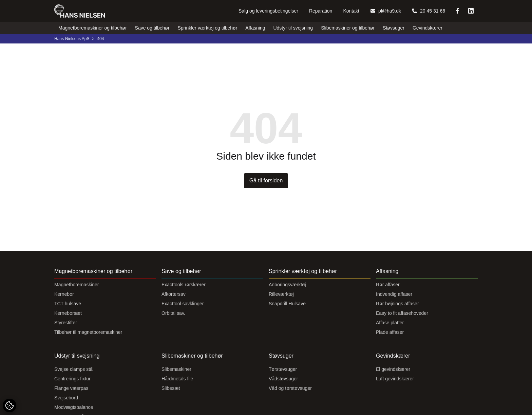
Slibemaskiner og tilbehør (348, 28)
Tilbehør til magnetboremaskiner (88, 332)
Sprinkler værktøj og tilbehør (208, 28)
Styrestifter (66, 323)
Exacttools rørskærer (184, 285)
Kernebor (64, 294)
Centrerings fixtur (72, 379)
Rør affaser (388, 285)
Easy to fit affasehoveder (402, 313)
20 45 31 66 (429, 11)
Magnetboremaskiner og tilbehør (93, 28)
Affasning (255, 28)
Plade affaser (390, 332)
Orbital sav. (173, 313)
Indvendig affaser (394, 294)
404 (100, 39)
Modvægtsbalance (74, 407)
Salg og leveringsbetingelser (268, 11)
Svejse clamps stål (74, 369)
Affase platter (390, 323)
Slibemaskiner (176, 369)
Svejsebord (66, 398)
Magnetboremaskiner (77, 285)
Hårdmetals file (177, 379)
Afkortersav (174, 294)
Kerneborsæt (68, 313)
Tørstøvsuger (283, 369)
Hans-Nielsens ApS (72, 39)
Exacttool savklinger (183, 304)
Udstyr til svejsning (293, 28)
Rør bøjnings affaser (397, 304)
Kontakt (351, 11)
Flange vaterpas (71, 388)
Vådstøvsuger (283, 379)
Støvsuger (394, 28)
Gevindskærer (427, 28)
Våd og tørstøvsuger (290, 388)
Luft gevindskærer (395, 379)
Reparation (321, 11)
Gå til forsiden (266, 181)
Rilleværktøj (281, 294)
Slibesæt (171, 388)
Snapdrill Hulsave (287, 304)
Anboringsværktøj (287, 285)
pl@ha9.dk (386, 11)
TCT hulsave (68, 304)
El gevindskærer (393, 369)
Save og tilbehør (152, 28)
